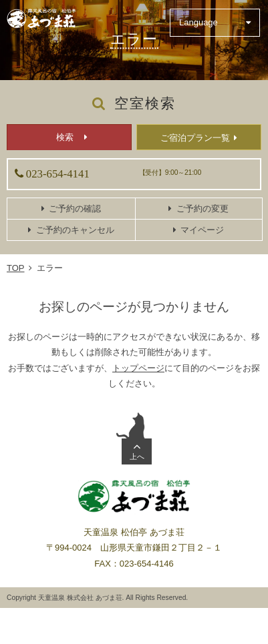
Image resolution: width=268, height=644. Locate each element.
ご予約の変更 (203, 209)
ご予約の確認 (75, 209)
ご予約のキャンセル (75, 230)
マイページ (202, 230)
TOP (16, 268)
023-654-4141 (58, 174)
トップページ (138, 368)
